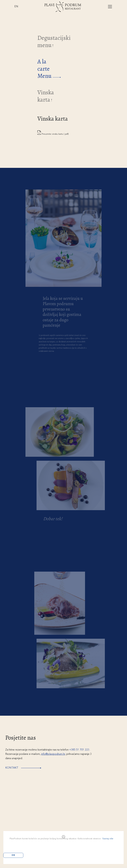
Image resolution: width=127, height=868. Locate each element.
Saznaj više (108, 839)
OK (13, 855)
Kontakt (26, 768)
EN (16, 7)
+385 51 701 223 (79, 750)
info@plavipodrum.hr (53, 754)
